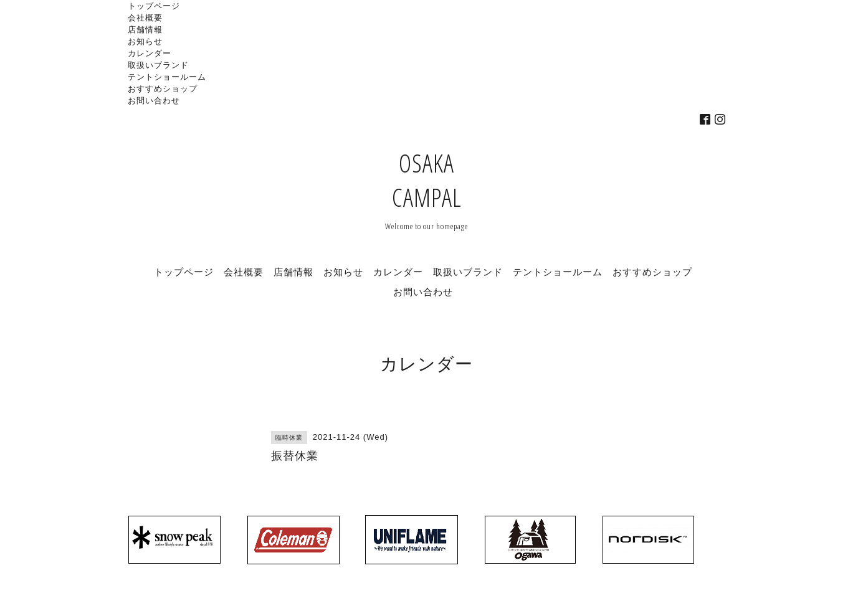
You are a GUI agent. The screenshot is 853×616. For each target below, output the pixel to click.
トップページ (154, 6)
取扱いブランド (158, 65)
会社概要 (145, 17)
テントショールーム (167, 77)
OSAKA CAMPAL (427, 180)
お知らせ (145, 41)
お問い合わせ (154, 100)
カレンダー (150, 53)
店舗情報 (145, 29)
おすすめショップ (163, 88)
